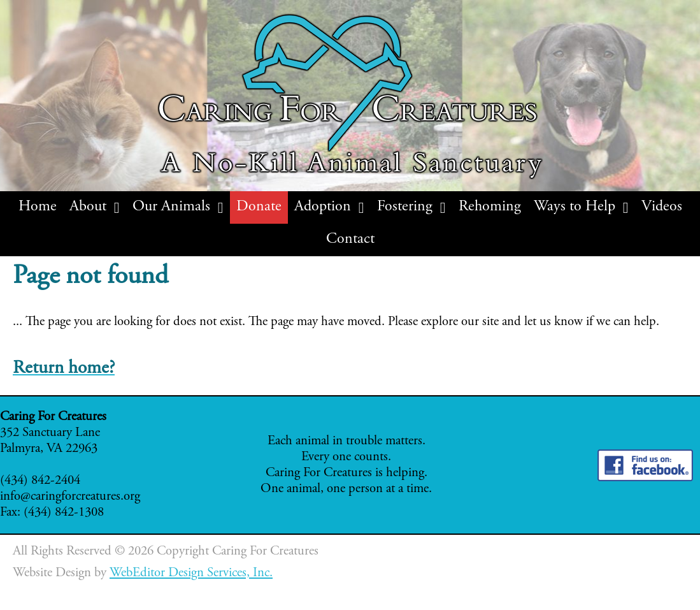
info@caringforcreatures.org (70, 497)
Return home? (64, 369)
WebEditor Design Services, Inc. (191, 573)
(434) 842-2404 (40, 481)
